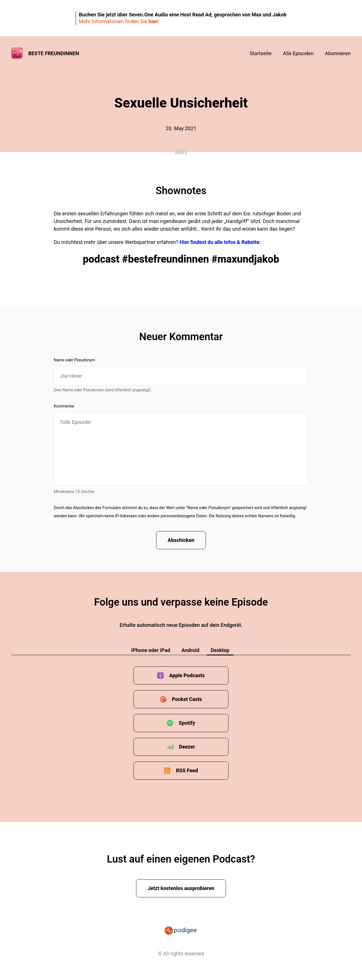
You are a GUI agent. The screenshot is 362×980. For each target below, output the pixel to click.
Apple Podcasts (187, 675)
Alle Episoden (298, 53)
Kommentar (64, 406)
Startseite (261, 53)
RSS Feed (187, 770)
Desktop (220, 650)
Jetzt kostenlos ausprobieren (181, 888)
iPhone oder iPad (151, 650)
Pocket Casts (187, 699)
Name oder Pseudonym (74, 360)
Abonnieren (338, 53)
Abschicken (181, 540)
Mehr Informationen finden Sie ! (119, 21)
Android (190, 650)
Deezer (187, 747)
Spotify (187, 723)
